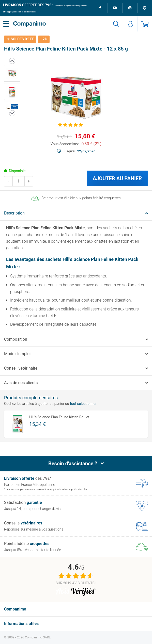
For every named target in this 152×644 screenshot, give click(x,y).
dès (27, 5)
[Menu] (6, 24)
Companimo (15, 609)
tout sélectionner (83, 404)
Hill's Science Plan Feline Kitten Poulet (59, 417)
